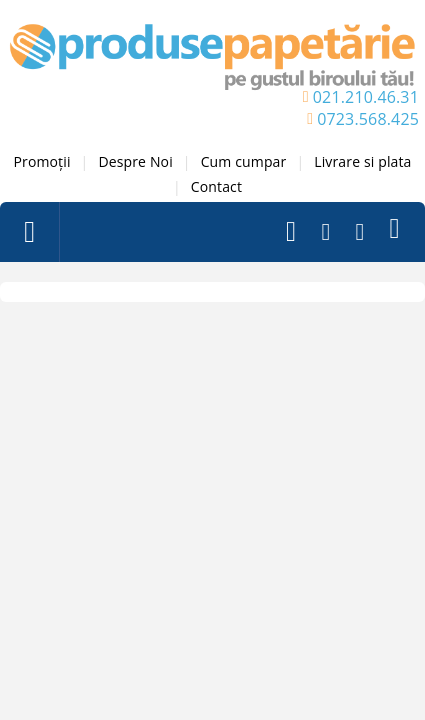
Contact (216, 186)
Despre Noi (135, 161)
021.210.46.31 (366, 97)
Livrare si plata (362, 161)
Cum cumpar (244, 161)
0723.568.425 (368, 119)
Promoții (41, 161)
